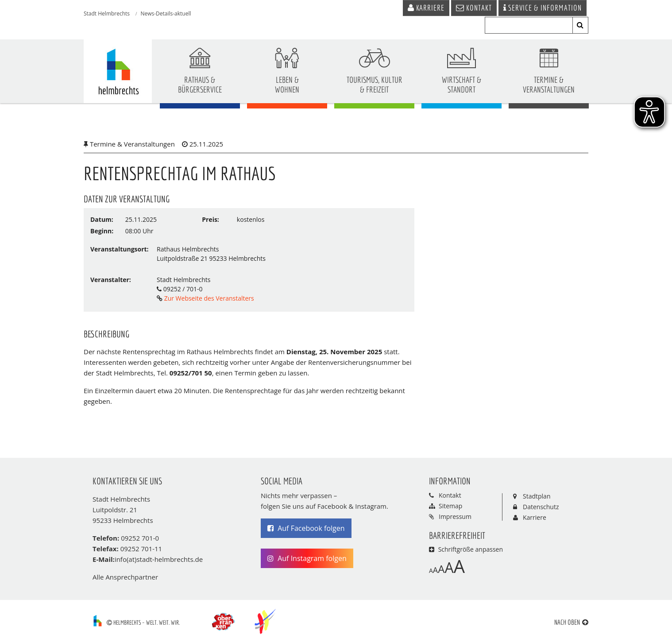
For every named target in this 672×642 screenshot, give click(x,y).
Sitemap (450, 508)
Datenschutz (541, 508)
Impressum (455, 518)
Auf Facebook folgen (306, 530)
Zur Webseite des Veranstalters (208, 300)
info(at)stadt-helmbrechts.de (159, 561)
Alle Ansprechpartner (125, 579)
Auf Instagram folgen (307, 560)
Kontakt (450, 497)
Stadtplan (537, 497)
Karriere (535, 519)
